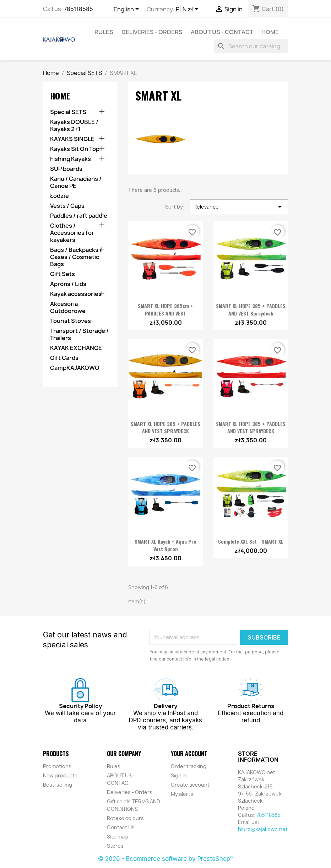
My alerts (182, 794)
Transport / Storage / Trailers (79, 335)
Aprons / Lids (68, 284)
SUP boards (66, 169)
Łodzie (59, 196)
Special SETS (68, 112)
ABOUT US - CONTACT (222, 32)
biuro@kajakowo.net (263, 829)
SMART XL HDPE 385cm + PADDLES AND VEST (165, 309)
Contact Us (121, 827)
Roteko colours (125, 818)
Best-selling (58, 785)
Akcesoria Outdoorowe (68, 308)
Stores (115, 846)
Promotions (57, 766)
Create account (190, 785)
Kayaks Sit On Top (75, 149)
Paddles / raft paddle (79, 216)
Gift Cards (64, 358)
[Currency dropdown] (188, 10)
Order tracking (189, 766)
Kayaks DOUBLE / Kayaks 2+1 (74, 126)
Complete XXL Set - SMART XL (251, 541)
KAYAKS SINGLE (72, 139)
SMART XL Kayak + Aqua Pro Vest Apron (165, 545)
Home (270, 32)
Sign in (179, 775)
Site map (117, 837)
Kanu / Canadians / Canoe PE (76, 182)
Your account (189, 754)
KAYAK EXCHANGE (76, 348)
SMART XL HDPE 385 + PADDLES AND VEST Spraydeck (251, 309)
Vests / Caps (67, 206)
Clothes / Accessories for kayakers (72, 233)
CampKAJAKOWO (75, 368)
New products (60, 775)
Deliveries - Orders (152, 32)
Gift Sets (63, 274)
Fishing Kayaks (70, 159)
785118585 (78, 9)
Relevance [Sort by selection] (239, 207)
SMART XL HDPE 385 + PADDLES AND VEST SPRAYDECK (165, 427)
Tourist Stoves (70, 321)
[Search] (251, 46)
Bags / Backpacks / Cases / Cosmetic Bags (76, 257)
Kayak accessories (76, 294)
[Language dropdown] (127, 10)
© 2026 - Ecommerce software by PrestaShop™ (166, 859)
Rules (104, 32)
